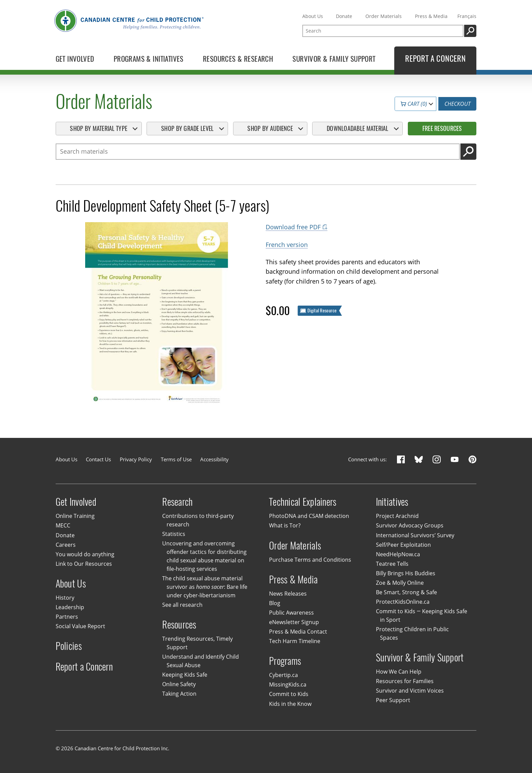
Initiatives (392, 502)
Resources (179, 625)
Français (467, 16)
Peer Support (393, 700)
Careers (66, 545)
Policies (69, 646)
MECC (63, 526)
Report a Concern (84, 667)
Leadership (70, 607)
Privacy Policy (136, 459)
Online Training (75, 516)
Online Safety (179, 684)
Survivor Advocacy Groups (410, 526)
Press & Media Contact (298, 632)
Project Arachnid (397, 516)
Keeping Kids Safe (185, 675)
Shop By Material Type (99, 128)
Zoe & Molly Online (400, 583)
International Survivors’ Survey (415, 535)
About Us (313, 16)
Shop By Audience (270, 128)
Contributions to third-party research (198, 520)
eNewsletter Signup (294, 622)
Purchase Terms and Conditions (310, 560)
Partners (67, 617)
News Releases (288, 594)
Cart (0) (414, 104)
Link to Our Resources (84, 564)
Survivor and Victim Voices (410, 691)
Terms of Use (176, 459)
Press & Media (431, 16)
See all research (182, 605)
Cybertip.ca (283, 675)
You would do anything (85, 554)
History (65, 598)
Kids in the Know (290, 704)
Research (177, 502)
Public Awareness (291, 613)
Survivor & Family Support (420, 658)
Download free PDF (293, 227)
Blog (275, 603)
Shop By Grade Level (187, 128)
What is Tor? (285, 526)
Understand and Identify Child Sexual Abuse (201, 661)
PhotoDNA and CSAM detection (309, 516)
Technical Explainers (303, 502)
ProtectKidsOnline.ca (403, 602)
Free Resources (442, 128)
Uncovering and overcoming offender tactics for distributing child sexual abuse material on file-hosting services (204, 556)
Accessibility (214, 459)
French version (287, 244)
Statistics (174, 534)
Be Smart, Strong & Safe (406, 592)
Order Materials (384, 16)
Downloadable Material (358, 128)
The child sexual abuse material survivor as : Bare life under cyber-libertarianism (205, 587)
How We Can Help (399, 672)
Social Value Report (80, 626)
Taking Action (179, 694)
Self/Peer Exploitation (403, 545)
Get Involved (76, 502)
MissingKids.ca (288, 685)
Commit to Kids (289, 694)
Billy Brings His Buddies (406, 573)
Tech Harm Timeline (295, 641)
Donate (344, 16)
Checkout (458, 104)
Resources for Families (405, 681)
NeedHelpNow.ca (398, 554)
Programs (285, 661)
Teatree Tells (392, 564)
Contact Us (98, 459)
